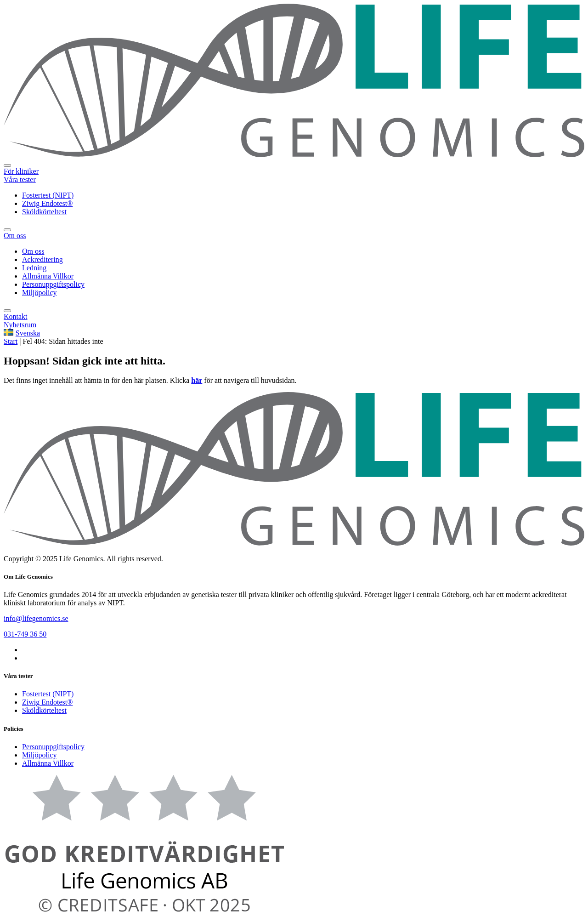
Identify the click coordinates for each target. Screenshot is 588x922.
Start (11, 341)
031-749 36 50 (25, 634)
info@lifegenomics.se (36, 618)
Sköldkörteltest (44, 710)
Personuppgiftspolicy (53, 747)
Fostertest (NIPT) (48, 694)
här (197, 380)
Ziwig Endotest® (47, 702)
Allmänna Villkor (48, 763)
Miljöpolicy (40, 755)
